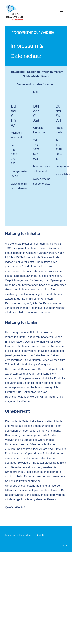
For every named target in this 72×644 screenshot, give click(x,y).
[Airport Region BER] (15, 5)
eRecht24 (21, 507)
